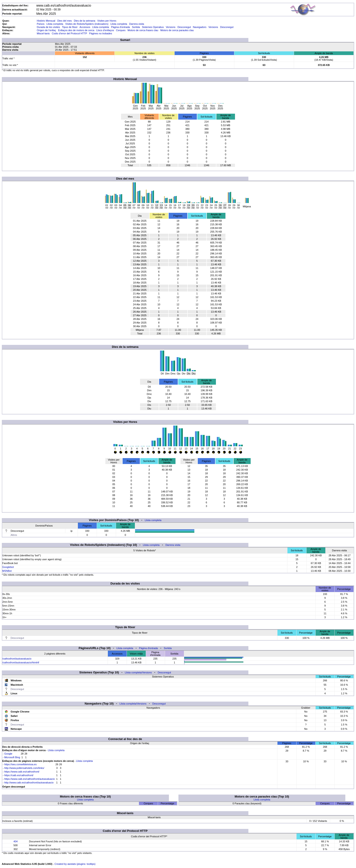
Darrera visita (137, 24)
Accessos (85, 27)
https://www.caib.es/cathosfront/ (22, 772)
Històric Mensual (46, 21)
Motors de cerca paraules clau (177, 30)
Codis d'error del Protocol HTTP (69, 33)
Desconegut (184, 27)
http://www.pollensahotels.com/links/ (24, 768)
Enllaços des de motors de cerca (76, 30)
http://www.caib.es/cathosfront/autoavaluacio (29, 783)
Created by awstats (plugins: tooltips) (75, 864)
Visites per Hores (107, 21)
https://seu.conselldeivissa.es (20, 764)
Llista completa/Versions (138, 672)
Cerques (121, 30)
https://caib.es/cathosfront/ (19, 775)
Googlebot (8, 567)
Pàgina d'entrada (120, 27)
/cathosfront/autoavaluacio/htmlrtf (21, 662)
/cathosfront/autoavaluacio (17, 659)
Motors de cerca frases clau (143, 30)
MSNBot (7, 571)
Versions (171, 27)
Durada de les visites (48, 27)
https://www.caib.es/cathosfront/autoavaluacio (30, 779)
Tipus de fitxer (70, 27)
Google (8, 754)
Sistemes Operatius (153, 27)
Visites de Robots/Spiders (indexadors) (87, 24)
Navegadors (200, 27)
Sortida (136, 27)
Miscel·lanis (43, 33)
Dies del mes (64, 21)
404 (15, 841)
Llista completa (55, 24)
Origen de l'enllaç (46, 30)
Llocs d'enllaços (105, 30)
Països (41, 24)
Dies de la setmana (84, 21)
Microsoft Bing (12, 757)
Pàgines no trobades (101, 33)
